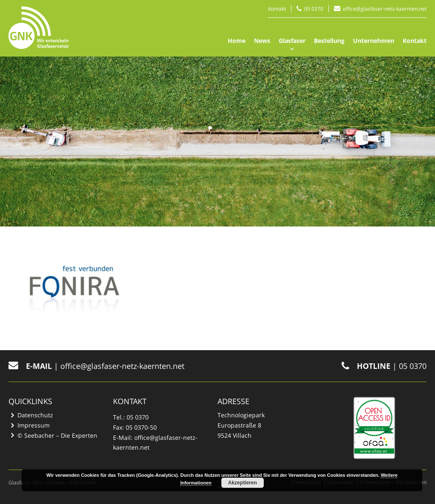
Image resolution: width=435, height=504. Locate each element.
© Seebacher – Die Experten (57, 435)
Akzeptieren (243, 483)
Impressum (34, 425)
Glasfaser (292, 41)
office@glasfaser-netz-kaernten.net (385, 9)
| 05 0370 (384, 366)
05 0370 (314, 9)
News (262, 41)
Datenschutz (35, 415)
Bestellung (329, 41)
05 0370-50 (141, 427)
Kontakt (277, 9)
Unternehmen (374, 41)
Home (237, 41)
